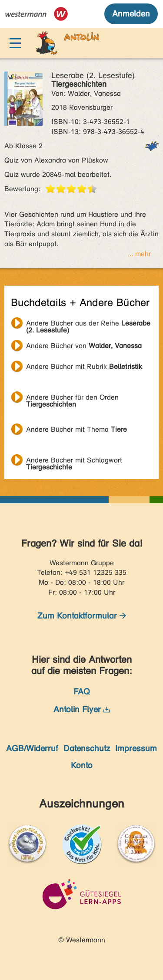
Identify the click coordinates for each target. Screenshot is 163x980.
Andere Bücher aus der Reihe (88, 324)
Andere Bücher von (84, 346)
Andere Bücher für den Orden (72, 398)
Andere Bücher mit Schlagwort (74, 461)
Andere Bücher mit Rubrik (84, 366)
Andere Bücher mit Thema (77, 429)
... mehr (139, 254)
